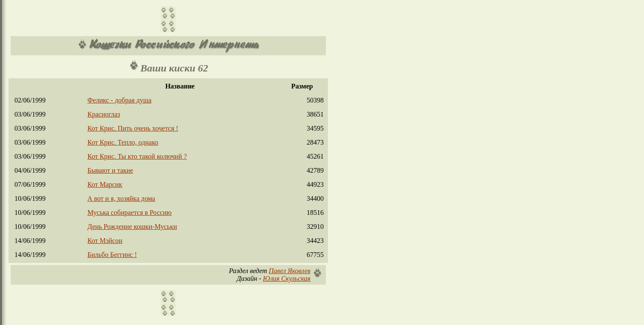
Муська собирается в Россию (129, 212)
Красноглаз (104, 114)
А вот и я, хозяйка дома (121, 198)
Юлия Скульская (287, 278)
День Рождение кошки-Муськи (132, 227)
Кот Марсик (105, 184)
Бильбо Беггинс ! (112, 255)
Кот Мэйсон (105, 241)
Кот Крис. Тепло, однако (123, 142)
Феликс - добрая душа (119, 100)
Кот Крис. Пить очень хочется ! (133, 128)
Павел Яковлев (290, 271)
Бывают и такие (110, 170)
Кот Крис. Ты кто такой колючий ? (137, 156)
